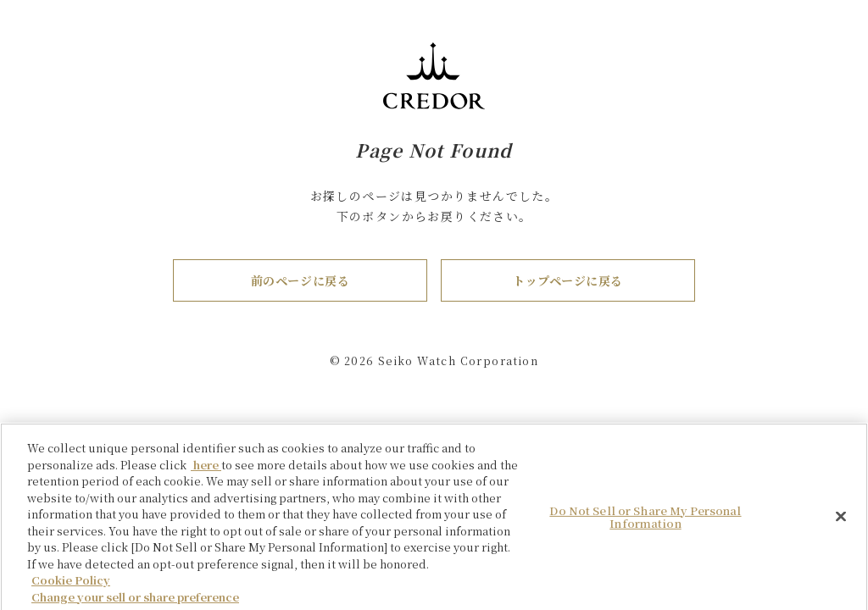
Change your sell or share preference (135, 602)
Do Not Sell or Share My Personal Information (645, 522)
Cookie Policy (71, 585)
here (206, 470)
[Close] (841, 521)
